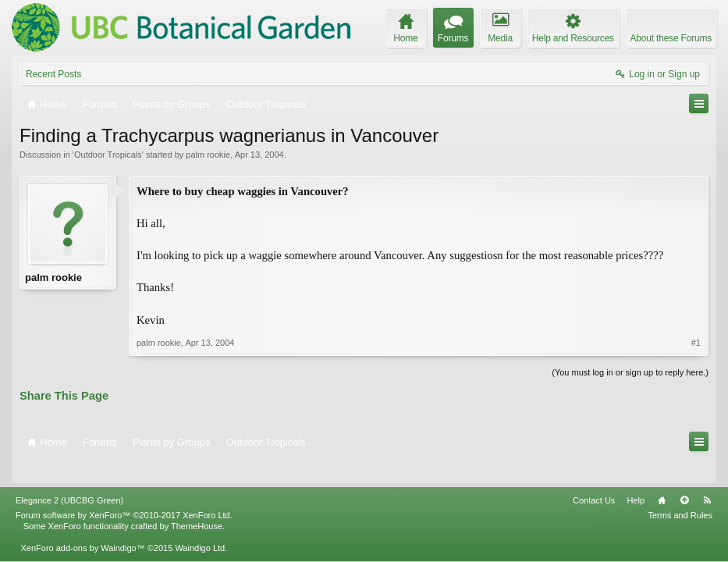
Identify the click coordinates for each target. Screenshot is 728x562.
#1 (696, 343)
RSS (707, 479)
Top (684, 479)
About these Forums (671, 38)
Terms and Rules (680, 494)
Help (636, 479)
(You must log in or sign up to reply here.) (630, 372)
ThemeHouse (197, 505)
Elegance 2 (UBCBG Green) (69, 479)
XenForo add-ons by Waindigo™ (82, 527)
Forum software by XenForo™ (124, 494)
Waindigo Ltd (200, 527)
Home (662, 479)
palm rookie (208, 155)
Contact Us (594, 479)
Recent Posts (53, 74)
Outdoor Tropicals (108, 155)
